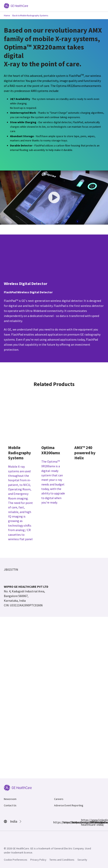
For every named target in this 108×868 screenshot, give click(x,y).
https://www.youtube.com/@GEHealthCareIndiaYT (93, 822)
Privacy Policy (38, 860)
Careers (59, 799)
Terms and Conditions (62, 860)
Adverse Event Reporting (69, 805)
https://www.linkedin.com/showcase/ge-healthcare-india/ (83, 822)
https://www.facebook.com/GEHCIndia (55, 822)
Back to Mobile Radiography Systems (30, 15)
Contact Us (10, 805)
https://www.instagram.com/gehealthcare (65, 822)
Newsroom (10, 799)
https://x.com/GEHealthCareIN (74, 822)
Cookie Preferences (16, 860)
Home (7, 15)
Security (82, 860)
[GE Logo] (16, 5)
